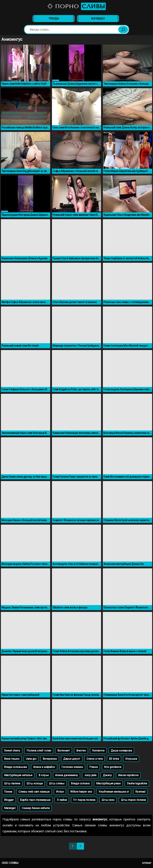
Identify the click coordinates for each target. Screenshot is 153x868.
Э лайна (62, 800)
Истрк (60, 792)
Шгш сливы (57, 783)
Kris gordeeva (113, 767)
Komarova (98, 751)
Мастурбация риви (108, 783)
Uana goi (31, 759)
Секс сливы (10, 863)
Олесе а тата (95, 759)
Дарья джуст (72, 759)
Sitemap (147, 863)
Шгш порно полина (133, 800)
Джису (107, 775)
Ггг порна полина (84, 800)
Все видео (98, 19)
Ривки (94, 767)
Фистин (81, 751)
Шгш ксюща (35, 783)
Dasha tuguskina (137, 783)
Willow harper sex (81, 792)
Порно (76, 6)
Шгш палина (12, 783)
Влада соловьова (15, 767)
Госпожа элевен (72, 767)
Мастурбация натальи (18, 775)
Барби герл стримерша (35, 800)
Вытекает (64, 751)
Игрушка (131, 759)
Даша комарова (121, 751)
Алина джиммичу (66, 775)
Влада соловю (80, 783)
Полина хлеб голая (39, 751)
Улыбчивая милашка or (114, 792)
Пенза (8, 792)
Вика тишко (12, 759)
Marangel (10, 808)
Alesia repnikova (128, 775)
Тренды (54, 19)
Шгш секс (108, 800)
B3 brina (114, 759)
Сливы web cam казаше (34, 792)
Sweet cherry (12, 751)
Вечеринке (50, 759)
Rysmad (140, 792)
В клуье (44, 775)
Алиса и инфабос (44, 767)
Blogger (9, 800)
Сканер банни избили (36, 808)
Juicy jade (90, 775)
